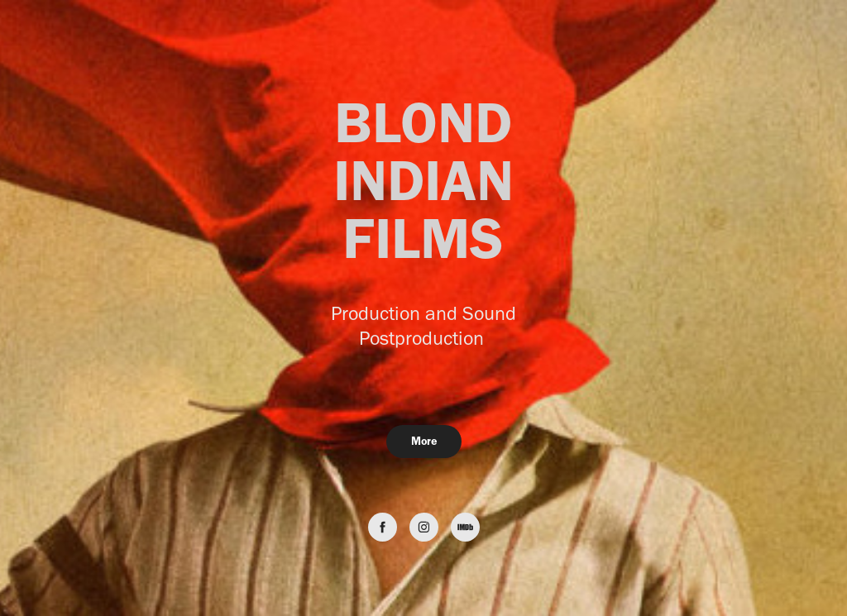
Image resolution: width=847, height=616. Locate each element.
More (424, 441)
